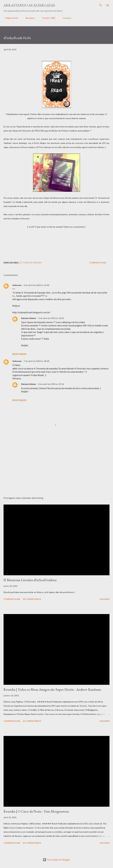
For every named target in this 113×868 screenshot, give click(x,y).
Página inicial (10, 18)
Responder (19, 354)
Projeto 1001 (47, 18)
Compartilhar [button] (98, 263)
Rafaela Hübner (29, 318)
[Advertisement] (57, 236)
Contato (65, 18)
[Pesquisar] (101, 5)
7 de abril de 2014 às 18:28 (36, 361)
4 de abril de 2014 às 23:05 (51, 318)
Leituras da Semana (30, 263)
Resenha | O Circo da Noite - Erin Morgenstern (36, 811)
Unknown (17, 285)
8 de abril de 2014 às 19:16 (51, 384)
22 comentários (32, 721)
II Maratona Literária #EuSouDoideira (30, 580)
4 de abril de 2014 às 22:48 (36, 285)
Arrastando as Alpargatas (29, 5)
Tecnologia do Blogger (56, 860)
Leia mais (105, 599)
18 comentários (32, 599)
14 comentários (32, 843)
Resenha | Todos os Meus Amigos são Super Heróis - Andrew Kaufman (52, 689)
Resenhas (28, 18)
